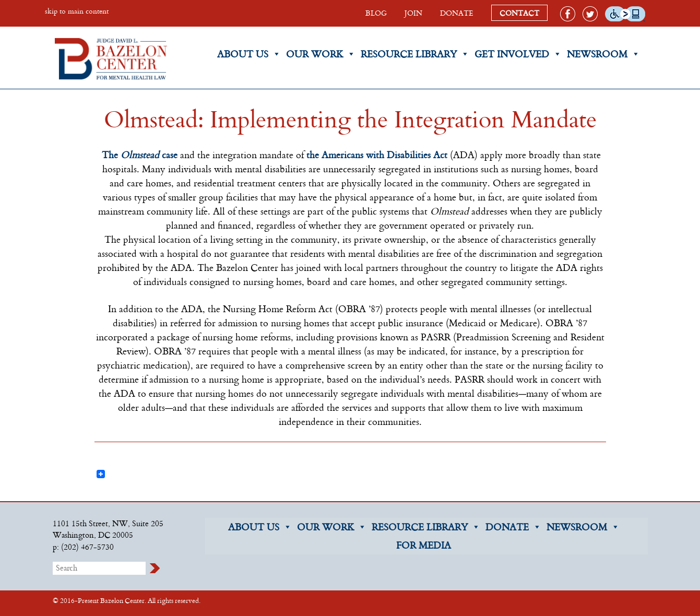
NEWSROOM (583, 527)
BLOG (376, 13)
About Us (249, 54)
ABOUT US (260, 527)
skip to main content (77, 11)
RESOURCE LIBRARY (426, 527)
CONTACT (519, 13)
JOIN (413, 13)
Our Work (321, 54)
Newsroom (603, 54)
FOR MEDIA (424, 545)
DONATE (457, 13)
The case (140, 155)
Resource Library (415, 54)
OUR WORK (332, 527)
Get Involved (518, 54)
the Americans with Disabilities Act (377, 155)
